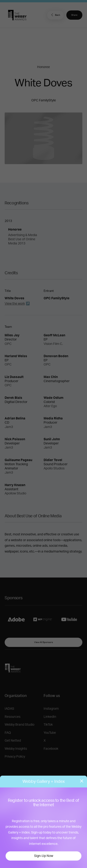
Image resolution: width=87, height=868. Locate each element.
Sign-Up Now (44, 856)
